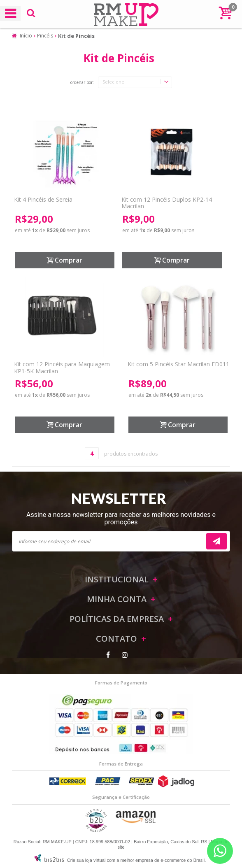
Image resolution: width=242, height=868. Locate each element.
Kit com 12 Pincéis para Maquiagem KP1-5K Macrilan (62, 368)
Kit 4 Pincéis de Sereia (43, 199)
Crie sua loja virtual (86, 860)
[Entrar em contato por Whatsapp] (220, 851)
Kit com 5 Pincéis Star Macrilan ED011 (178, 364)
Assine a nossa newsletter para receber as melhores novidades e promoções (121, 518)
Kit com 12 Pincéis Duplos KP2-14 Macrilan (167, 203)
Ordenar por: (82, 83)
